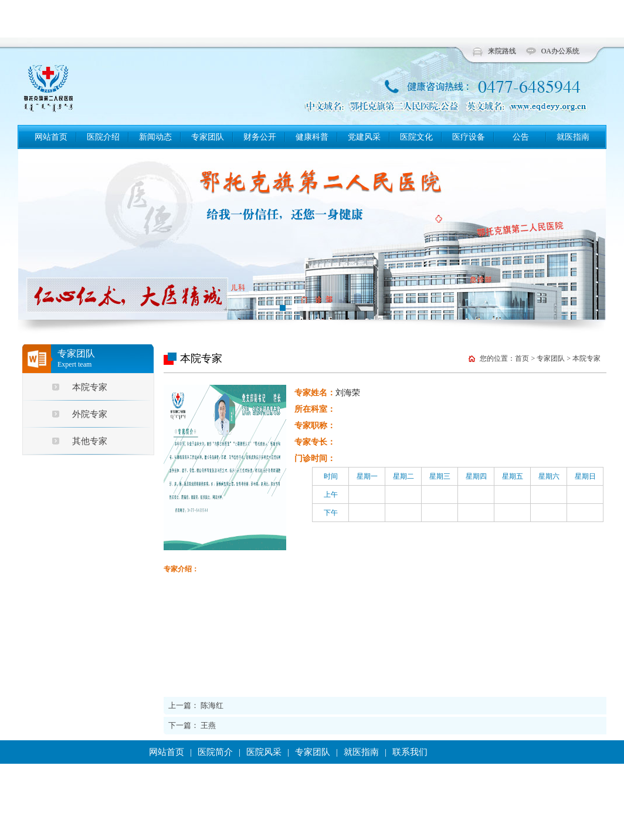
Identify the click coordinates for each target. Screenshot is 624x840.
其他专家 (90, 441)
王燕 (208, 725)
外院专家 (90, 414)
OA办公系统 (560, 51)
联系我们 (410, 752)
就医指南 (573, 137)
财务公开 (260, 137)
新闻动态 (155, 137)
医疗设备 (469, 137)
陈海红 (212, 705)
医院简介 (215, 752)
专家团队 (208, 137)
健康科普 (312, 137)
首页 (522, 358)
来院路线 (502, 51)
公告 (521, 137)
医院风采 (264, 752)
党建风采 (364, 137)
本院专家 (90, 387)
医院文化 (416, 137)
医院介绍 (103, 137)
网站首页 (51, 137)
